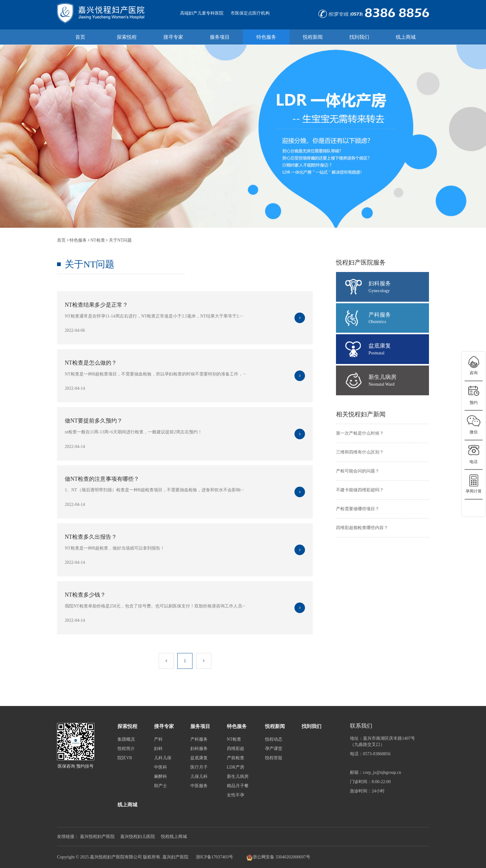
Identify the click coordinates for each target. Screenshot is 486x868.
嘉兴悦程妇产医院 (97, 837)
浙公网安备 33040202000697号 (278, 857)
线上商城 (127, 805)
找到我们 (311, 726)
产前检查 (236, 758)
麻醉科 (161, 776)
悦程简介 (126, 749)
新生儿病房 (399, 381)
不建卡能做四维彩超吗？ (360, 490)
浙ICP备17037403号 (214, 857)
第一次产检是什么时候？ (360, 433)
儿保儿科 (199, 776)
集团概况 (126, 739)
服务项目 (200, 726)
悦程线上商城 (174, 837)
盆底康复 (399, 349)
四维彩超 (236, 749)
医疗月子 (199, 767)
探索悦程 (127, 726)
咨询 (474, 373)
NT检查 (98, 240)
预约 (474, 402)
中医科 (161, 767)
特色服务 (78, 240)
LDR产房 (236, 767)
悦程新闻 (275, 726)
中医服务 (199, 786)
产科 (158, 739)
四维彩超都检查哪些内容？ (362, 528)
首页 (61, 240)
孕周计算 (474, 491)
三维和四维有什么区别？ (360, 452)
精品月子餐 (238, 786)
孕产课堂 (274, 749)
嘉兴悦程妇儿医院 (138, 837)
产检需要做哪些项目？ (358, 509)
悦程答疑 (274, 758)
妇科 (158, 749)
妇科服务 (399, 287)
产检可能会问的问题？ (358, 471)
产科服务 (399, 318)
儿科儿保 (163, 758)
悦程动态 (274, 739)
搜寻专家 (164, 726)
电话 (474, 461)
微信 (474, 432)
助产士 (161, 786)
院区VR (125, 758)
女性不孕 (236, 795)
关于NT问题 (120, 240)
